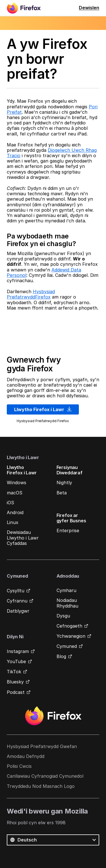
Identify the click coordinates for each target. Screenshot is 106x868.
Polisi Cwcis (19, 766)
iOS (10, 503)
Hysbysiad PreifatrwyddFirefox (31, 294)
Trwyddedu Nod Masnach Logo (41, 786)
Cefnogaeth (69, 626)
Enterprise (68, 531)
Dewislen (89, 8)
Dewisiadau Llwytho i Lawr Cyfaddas (23, 538)
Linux (13, 522)
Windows (17, 483)
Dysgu (63, 616)
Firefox (53, 716)
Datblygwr (18, 611)
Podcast (16, 692)
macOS (15, 493)
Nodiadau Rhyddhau (67, 603)
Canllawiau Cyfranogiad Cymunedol (45, 776)
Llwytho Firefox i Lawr (43, 409)
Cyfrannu (17, 601)
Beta (62, 493)
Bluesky (15, 682)
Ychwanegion (71, 636)
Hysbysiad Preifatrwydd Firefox (43, 421)
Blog (61, 656)
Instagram (18, 651)
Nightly (64, 483)
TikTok (14, 672)
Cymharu (66, 590)
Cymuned (67, 646)
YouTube (16, 661)
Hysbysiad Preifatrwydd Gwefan (42, 746)
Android (15, 512)
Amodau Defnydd (26, 756)
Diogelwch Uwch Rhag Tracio (52, 153)
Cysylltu (16, 591)
